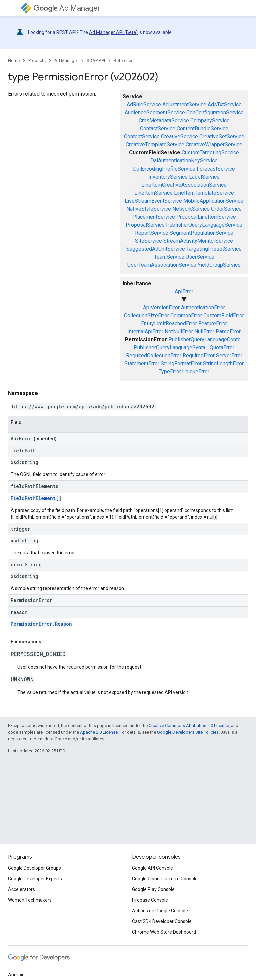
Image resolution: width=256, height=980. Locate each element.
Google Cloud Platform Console (165, 879)
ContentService (142, 137)
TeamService (169, 257)
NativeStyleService (149, 209)
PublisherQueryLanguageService (204, 225)
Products (37, 61)
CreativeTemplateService (155, 145)
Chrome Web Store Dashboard (164, 932)
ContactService (158, 129)
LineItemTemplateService (204, 193)
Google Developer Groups (34, 868)
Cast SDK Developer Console (162, 921)
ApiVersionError (161, 307)
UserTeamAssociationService (162, 265)
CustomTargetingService (210, 153)
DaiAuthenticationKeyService (184, 161)
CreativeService (179, 137)
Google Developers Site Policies (188, 732)
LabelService (204, 177)
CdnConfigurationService (215, 113)
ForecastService (216, 169)
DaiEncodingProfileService (164, 169)
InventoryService (168, 177)
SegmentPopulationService (201, 233)
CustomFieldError (224, 315)
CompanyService (210, 121)
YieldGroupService (219, 265)
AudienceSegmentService (155, 113)
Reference (123, 61)
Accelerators (21, 889)
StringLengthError (223, 364)
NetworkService (191, 209)
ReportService (152, 233)
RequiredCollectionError (154, 356)
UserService (200, 257)
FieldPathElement (33, 498)
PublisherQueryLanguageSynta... (171, 348)
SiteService (148, 241)
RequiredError (199, 356)
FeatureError (213, 323)
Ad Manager (67, 8)
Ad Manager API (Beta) (113, 32)
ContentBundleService (202, 129)
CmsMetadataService (164, 121)
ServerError (229, 356)
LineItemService (153, 193)
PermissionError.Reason (41, 624)
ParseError (228, 332)
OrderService (226, 209)
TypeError (170, 372)
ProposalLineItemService (206, 217)
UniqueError (196, 372)
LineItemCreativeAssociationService (184, 185)
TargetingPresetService (214, 249)
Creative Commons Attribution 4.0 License (189, 726)
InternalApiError (145, 332)
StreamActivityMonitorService (198, 241)
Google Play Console (153, 889)
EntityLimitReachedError (169, 323)
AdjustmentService (184, 105)
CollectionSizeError (146, 315)
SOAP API (96, 61)
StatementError (142, 364)
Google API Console (152, 868)
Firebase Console (150, 900)
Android (16, 975)
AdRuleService (144, 105)
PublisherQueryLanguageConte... (206, 340)
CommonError (186, 315)
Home (14, 61)
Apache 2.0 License (99, 732)
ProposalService (145, 225)
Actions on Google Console (160, 911)
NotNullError (179, 332)
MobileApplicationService (213, 201)
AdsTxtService (225, 105)
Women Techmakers (30, 900)
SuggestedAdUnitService (156, 249)
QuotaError (222, 348)
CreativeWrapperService (214, 145)
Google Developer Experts (35, 879)
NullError (204, 332)
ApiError (184, 291)
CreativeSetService (222, 137)
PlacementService (154, 217)
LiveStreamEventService (153, 201)
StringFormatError (181, 364)
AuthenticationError (203, 307)
